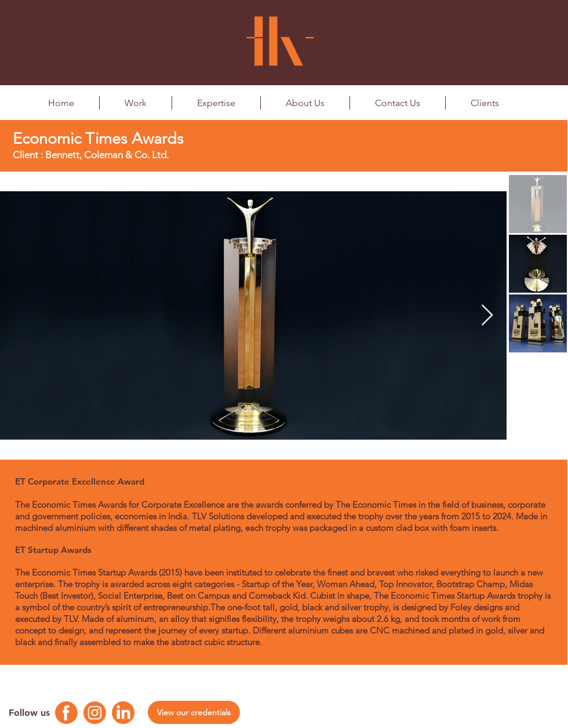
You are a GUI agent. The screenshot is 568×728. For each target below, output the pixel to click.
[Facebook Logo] (66, 713)
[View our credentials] (194, 712)
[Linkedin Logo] (123, 713)
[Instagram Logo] (95, 713)
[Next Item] (487, 316)
